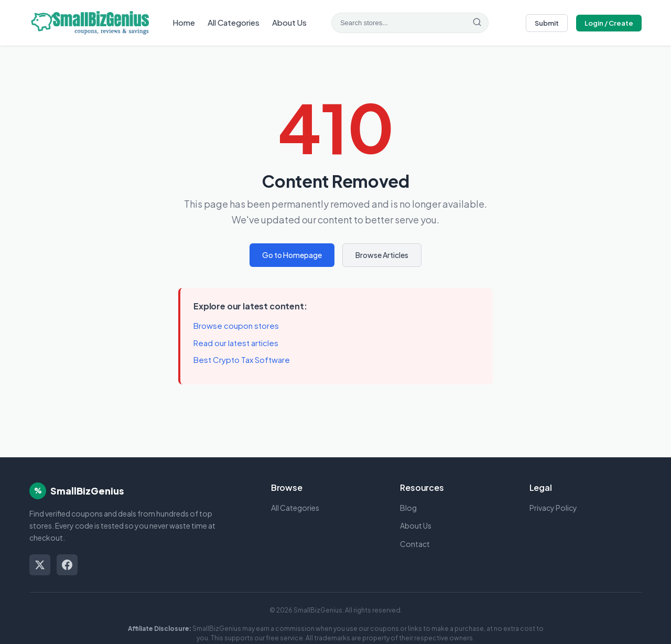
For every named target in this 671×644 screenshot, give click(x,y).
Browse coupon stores (236, 325)
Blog (408, 508)
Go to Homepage (292, 255)
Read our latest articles (236, 343)
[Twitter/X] (40, 565)
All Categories (234, 22)
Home (184, 22)
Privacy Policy (553, 508)
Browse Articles (382, 255)
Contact (415, 544)
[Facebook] (67, 565)
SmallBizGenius (87, 491)
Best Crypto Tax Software (242, 359)
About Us (289, 22)
